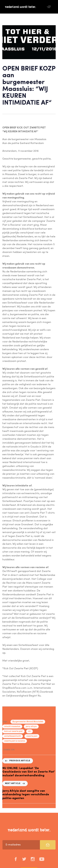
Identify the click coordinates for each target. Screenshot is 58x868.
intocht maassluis (12, 726)
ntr (29, 731)
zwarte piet (32, 736)
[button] (49, 7)
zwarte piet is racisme (15, 741)
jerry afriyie (31, 726)
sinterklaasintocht (13, 736)
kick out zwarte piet (13, 731)
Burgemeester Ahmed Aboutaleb (28, 722)
